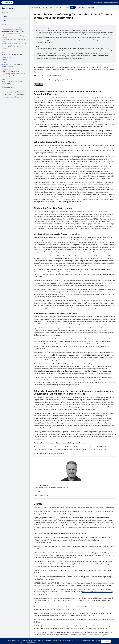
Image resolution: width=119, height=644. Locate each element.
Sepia (78, 7)
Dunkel (84, 7)
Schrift (52, 7)
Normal (73, 7)
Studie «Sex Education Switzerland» (11, 34)
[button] (71, 470)
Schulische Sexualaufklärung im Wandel (13, 31)
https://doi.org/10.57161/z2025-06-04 (50, 76)
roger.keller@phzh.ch (41, 495)
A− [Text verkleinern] (40, 7)
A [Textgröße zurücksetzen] (43, 7)
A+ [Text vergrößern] (47, 7)
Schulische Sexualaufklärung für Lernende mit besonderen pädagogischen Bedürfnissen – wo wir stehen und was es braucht (14, 45)
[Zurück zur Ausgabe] (7, 3)
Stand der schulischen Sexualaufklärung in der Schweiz (15, 37)
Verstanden (106, 641)
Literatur (4, 48)
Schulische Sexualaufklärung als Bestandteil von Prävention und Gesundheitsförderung (14, 28)
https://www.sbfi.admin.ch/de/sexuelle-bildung (49, 453)
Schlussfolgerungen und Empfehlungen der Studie (14, 40)
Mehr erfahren (31, 642)
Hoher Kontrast (91, 7)
